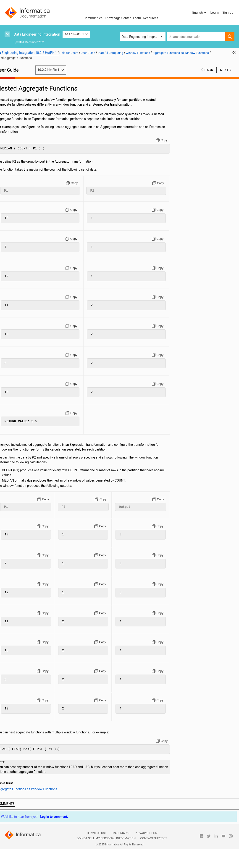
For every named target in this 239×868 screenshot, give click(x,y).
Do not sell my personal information (106, 857)
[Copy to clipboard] (179, 150)
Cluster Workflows (20, 115)
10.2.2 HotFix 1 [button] (76, 34)
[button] (200, 13)
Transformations (19, 105)
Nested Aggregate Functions (42, 196)
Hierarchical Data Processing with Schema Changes (32, 146)
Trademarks (121, 852)
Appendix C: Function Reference (30, 220)
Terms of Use (96, 852)
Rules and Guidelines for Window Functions (39, 201)
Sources (13, 96)
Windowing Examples (30, 206)
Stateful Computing (21, 158)
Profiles (13, 120)
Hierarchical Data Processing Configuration (28, 137)
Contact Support (154, 857)
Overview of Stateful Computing (37, 163)
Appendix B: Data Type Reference (31, 216)
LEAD (23, 177)
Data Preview (17, 110)
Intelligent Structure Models (27, 153)
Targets (13, 101)
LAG (22, 182)
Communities (93, 18)
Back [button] (209, 70)
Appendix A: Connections (25, 211)
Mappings (15, 91)
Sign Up (228, 13)
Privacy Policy (146, 852)
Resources (151, 18)
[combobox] (196, 36)
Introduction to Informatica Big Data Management (33, 84)
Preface (13, 77)
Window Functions (28, 172)
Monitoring (15, 125)
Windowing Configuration (32, 168)
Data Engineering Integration (37, 34)
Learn (137, 18)
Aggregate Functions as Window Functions (34, 187)
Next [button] (224, 70)
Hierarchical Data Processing (28, 129)
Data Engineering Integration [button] (142, 37)
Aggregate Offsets (37, 192)
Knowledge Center (118, 18)
